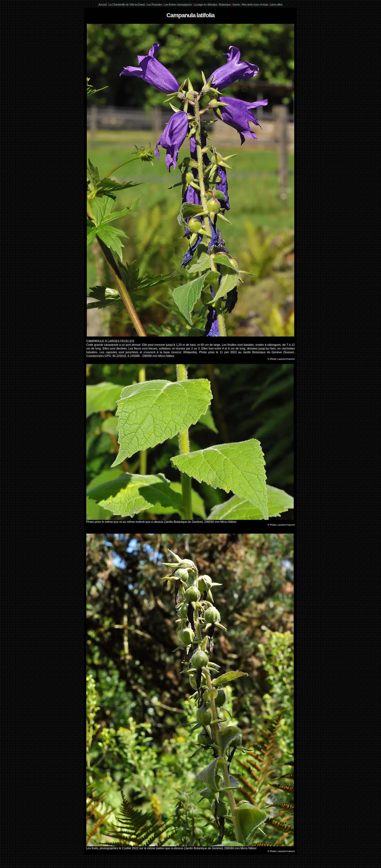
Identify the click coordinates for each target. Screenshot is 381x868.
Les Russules (155, 5)
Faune (236, 5)
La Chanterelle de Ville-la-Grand (127, 5)
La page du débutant (206, 5)
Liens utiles (276, 5)
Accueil (103, 5)
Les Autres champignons (178, 5)
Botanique (225, 5)
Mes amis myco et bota (255, 5)
